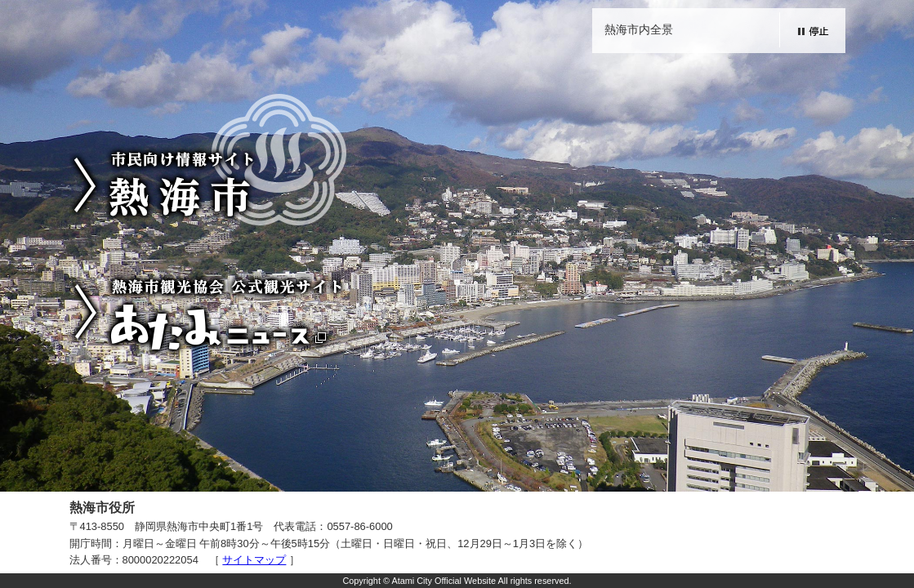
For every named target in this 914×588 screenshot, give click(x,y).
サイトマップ (254, 560)
